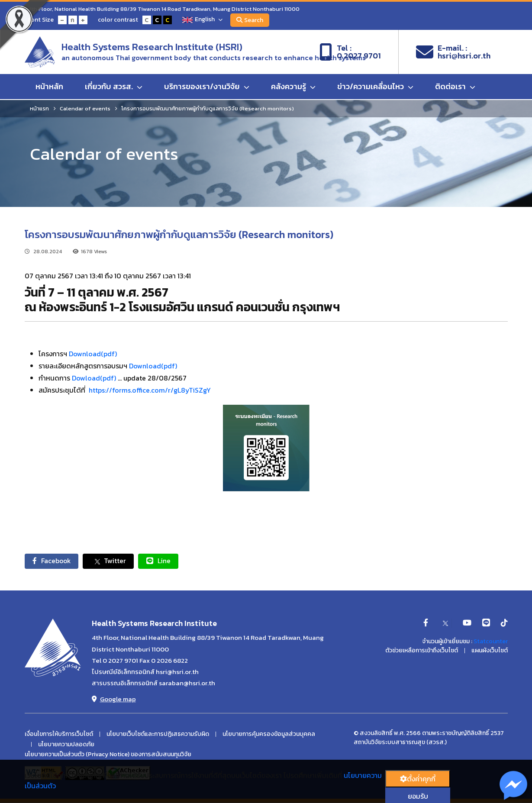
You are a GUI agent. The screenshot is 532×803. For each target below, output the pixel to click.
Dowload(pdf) (94, 378)
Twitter (112, 561)
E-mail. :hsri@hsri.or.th (453, 52)
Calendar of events (85, 108)
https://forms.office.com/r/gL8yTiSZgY (150, 390)
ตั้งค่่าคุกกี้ (418, 779)
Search (251, 20)
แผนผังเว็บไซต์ (490, 651)
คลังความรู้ (293, 87)
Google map (114, 699)
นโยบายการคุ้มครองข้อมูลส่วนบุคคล (269, 735)
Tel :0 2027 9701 (350, 52)
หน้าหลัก (49, 87)
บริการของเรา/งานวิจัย (207, 87)
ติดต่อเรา (455, 87)
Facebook (53, 561)
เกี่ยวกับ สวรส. (114, 87)
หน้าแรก (39, 108)
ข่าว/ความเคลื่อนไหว (375, 87)
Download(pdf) (93, 354)
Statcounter (491, 642)
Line (163, 561)
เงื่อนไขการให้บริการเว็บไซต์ (59, 735)
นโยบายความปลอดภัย (66, 745)
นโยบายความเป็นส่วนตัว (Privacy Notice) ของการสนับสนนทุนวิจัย (108, 755)
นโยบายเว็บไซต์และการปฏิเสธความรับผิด (158, 735)
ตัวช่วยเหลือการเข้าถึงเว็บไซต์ (422, 651)
